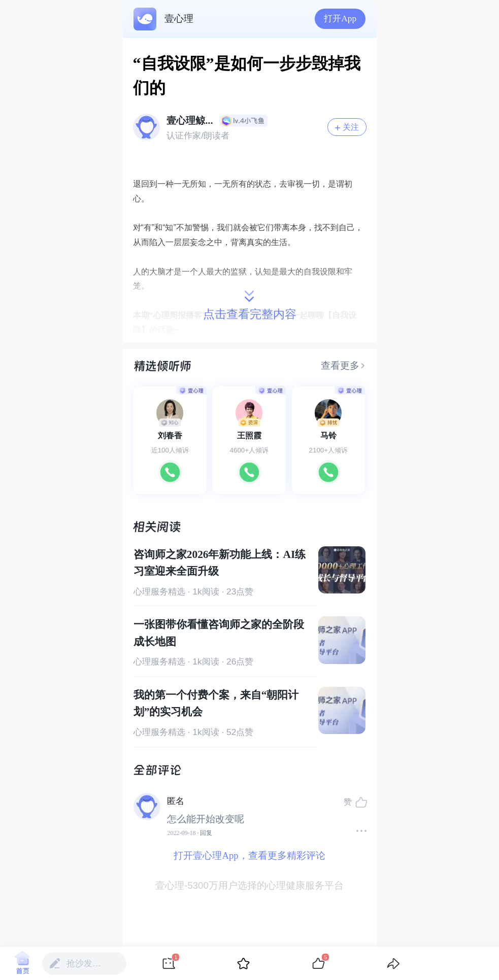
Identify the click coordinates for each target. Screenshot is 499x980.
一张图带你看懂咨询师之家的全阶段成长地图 (219, 633)
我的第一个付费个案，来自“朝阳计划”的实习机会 (216, 703)
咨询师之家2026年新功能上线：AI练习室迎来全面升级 (220, 563)
